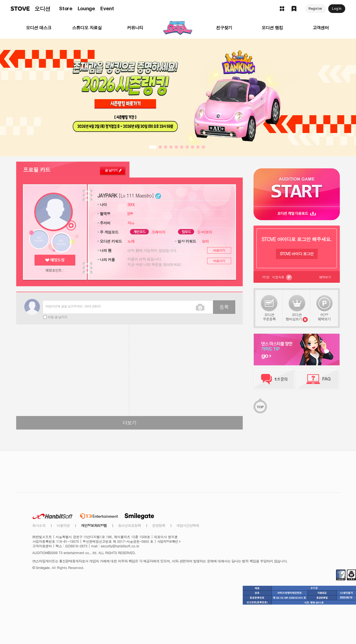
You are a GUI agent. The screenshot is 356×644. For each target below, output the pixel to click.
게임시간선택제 (188, 525)
